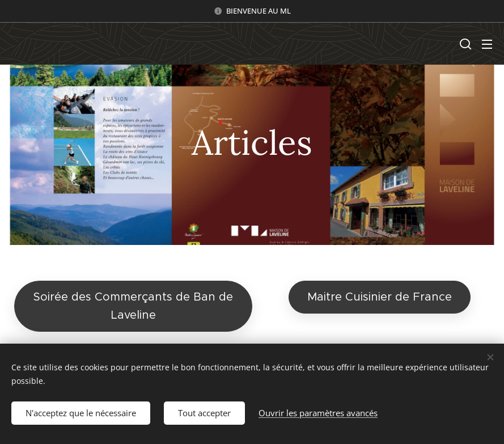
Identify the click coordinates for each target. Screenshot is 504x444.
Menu (487, 44)
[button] (464, 44)
